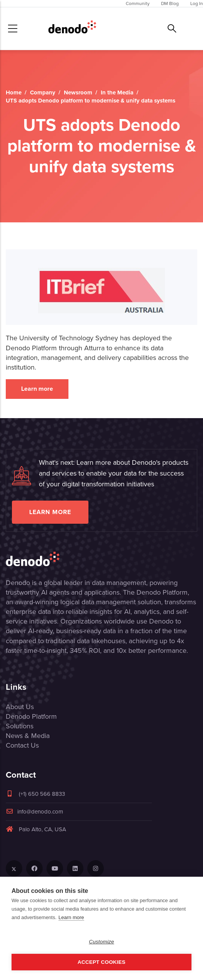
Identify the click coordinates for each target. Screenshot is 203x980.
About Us (20, 707)
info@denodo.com (34, 812)
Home (14, 92)
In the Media (117, 92)
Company (43, 92)
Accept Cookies (101, 962)
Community (138, 3)
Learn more (37, 389)
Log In (197, 3)
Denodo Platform (31, 716)
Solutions (20, 726)
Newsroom (78, 92)
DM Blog (170, 3)
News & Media (28, 736)
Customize (101, 942)
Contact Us (22, 745)
